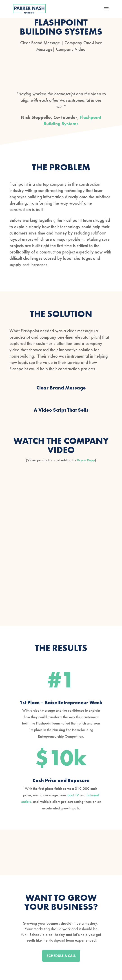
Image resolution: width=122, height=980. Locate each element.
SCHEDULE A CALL (61, 956)
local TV (73, 795)
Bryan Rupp (86, 460)
